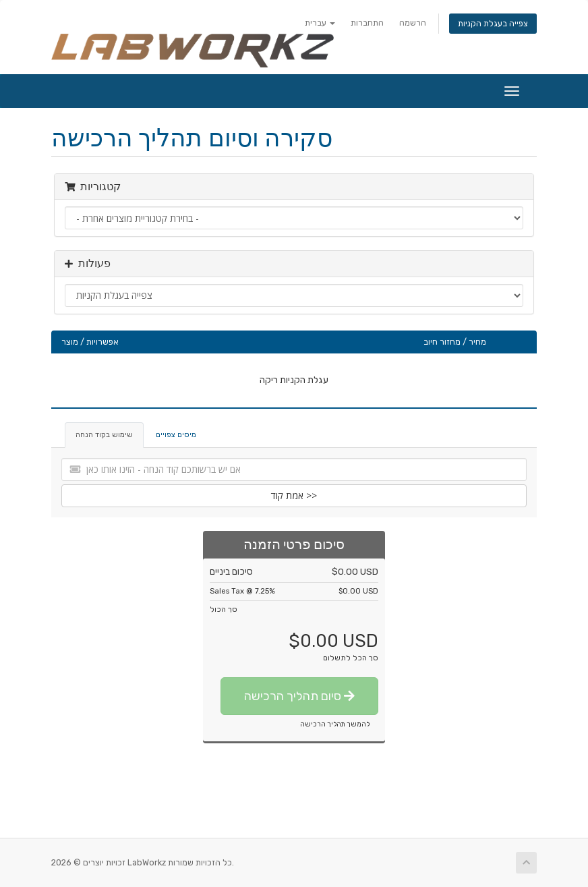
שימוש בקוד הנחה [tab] (104, 435)
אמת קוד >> (294, 495)
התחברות (367, 23)
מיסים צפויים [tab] (176, 435)
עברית (320, 23)
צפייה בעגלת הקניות (493, 23)
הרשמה (413, 23)
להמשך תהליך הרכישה (335, 724)
